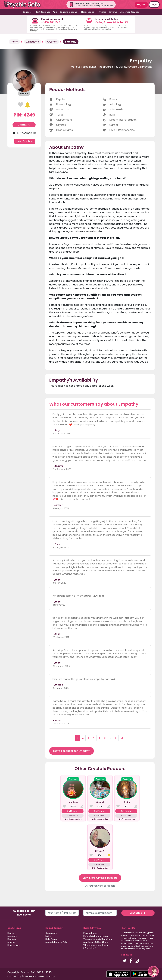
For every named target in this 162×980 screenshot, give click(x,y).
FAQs (48, 936)
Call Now (24, 125)
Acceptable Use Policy (57, 942)
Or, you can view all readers (100, 886)
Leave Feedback (25, 141)
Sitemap (51, 976)
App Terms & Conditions (96, 942)
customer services (145, 943)
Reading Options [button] (69, 12)
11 (116, 738)
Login (154, 5)
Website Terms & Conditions (98, 939)
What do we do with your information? (96, 947)
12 (122, 738)
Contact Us (51, 933)
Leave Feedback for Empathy (72, 751)
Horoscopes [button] (88, 12)
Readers (12, 939)
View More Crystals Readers (100, 878)
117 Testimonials (24, 133)
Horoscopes (14, 945)
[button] (153, 971)
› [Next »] (127, 738)
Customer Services (130, 12)
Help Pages (51, 939)
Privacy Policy (90, 933)
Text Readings (43, 12)
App (55, 12)
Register (141, 5)
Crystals (52, 42)
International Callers (34, 976)
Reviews (113, 12)
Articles (102, 12)
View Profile (72, 816)
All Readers (33, 42)
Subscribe (138, 913)
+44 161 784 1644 (51, 22)
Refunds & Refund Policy (96, 936)
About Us (12, 936)
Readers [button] (27, 12)
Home (14, 42)
